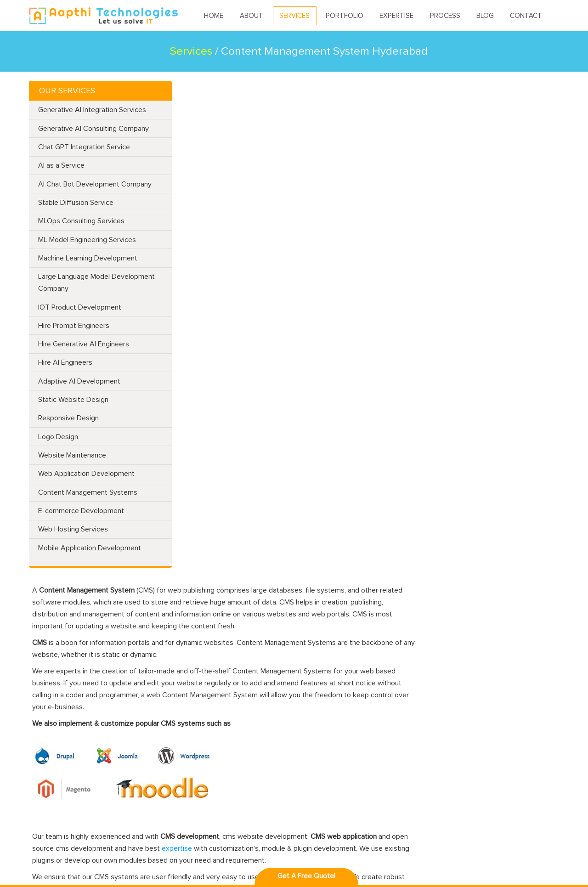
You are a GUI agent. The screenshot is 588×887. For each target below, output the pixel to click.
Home (215, 16)
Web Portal (125, 789)
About (252, 16)
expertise (312, 362)
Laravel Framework (228, 684)
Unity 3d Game (328, 727)
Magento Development (235, 713)
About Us (44, 698)
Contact (526, 16)
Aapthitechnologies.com (98, 16)
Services (295, 16)
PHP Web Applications (142, 722)
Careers (42, 827)
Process (445, 16)
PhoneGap (322, 713)
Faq (36, 812)
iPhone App (323, 698)
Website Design (132, 684)
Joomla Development (232, 727)
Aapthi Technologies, (119, 862)
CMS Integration (133, 737)
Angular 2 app (327, 755)
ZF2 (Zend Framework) (142, 803)
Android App (325, 684)
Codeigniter (218, 698)
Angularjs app (326, 741)
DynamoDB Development (146, 775)
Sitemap (42, 798)
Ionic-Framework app (338, 770)
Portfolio (345, 16)
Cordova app (325, 784)
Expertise (397, 16)
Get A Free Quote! (306, 876)
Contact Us (47, 784)
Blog (485, 16)
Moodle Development (233, 741)
